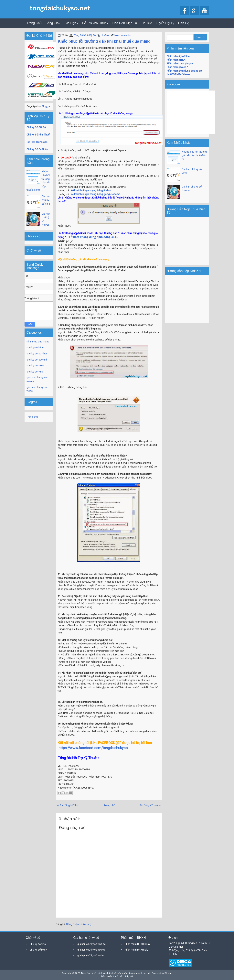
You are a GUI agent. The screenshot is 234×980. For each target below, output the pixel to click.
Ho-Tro (105, 35)
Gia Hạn (71, 23)
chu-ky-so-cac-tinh (37, 360)
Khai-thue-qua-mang (38, 342)
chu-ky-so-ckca (35, 366)
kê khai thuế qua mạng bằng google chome (96, 194)
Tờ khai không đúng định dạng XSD (93, 237)
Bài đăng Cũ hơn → (150, 805)
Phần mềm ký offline (178, 56)
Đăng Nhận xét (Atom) (79, 924)
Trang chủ (109, 805)
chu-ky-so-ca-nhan (37, 354)
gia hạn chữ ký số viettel (91, 955)
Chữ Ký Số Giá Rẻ (36, 127)
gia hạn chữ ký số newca (91, 950)
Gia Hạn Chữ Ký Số (37, 142)
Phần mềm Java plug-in (180, 64)
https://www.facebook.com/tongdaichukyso (93, 748)
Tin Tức (147, 23)
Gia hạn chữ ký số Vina (46, 200)
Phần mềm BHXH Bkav (137, 944)
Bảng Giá (53, 23)
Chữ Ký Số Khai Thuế (38, 135)
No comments (122, 35)
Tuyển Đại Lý (165, 23)
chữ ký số (128, 976)
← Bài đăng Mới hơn (68, 805)
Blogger (46, 106)
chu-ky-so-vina (35, 372)
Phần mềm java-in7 (177, 67)
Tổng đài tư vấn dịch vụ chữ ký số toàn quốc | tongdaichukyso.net (116, 973)
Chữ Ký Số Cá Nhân (37, 149)
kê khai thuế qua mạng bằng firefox (91, 190)
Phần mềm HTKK (176, 60)
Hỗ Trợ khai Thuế (95, 23)
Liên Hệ (184, 23)
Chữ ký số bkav (38, 950)
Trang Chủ (34, 23)
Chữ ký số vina (38, 944)
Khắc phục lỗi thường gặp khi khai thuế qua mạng (104, 41)
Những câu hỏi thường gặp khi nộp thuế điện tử (194, 155)
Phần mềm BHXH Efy (136, 950)
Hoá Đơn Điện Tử (125, 23)
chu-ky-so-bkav (35, 347)
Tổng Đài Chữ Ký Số (85, 35)
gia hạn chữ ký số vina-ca (91, 944)
